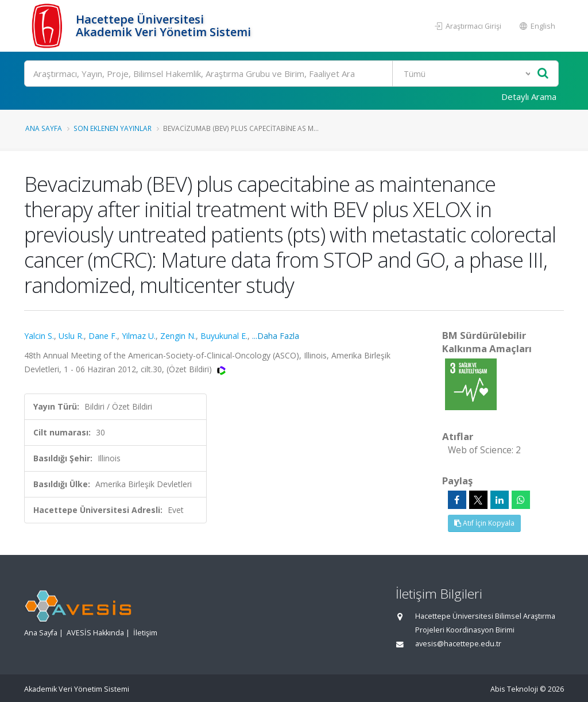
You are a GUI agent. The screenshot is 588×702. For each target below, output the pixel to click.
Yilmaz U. (139, 336)
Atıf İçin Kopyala (484, 523)
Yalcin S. (39, 336)
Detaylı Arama (529, 97)
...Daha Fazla (276, 336)
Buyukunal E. (224, 336)
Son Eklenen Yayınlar (113, 128)
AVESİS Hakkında (95, 633)
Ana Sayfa (44, 128)
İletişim (145, 633)
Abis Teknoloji (514, 689)
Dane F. (103, 336)
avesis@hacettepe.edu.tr (458, 644)
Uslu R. (71, 336)
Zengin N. (178, 336)
